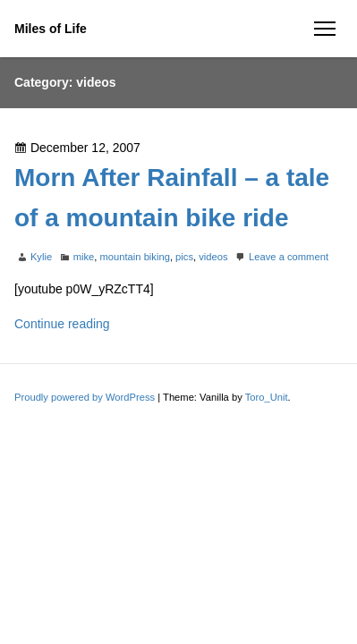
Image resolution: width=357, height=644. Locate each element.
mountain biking (135, 257)
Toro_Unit (267, 397)
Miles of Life (51, 29)
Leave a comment (289, 257)
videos (213, 257)
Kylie (41, 257)
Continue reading (62, 324)
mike (84, 257)
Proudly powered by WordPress (86, 397)
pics (184, 257)
